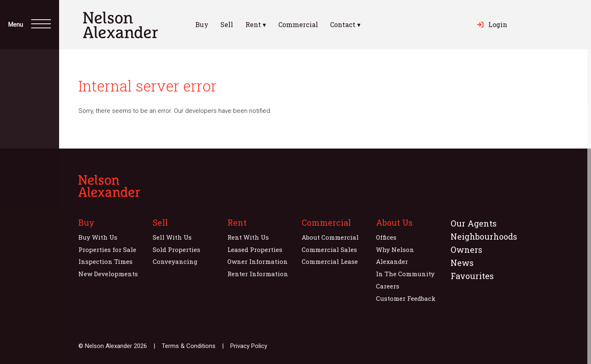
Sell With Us (172, 237)
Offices (386, 237)
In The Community (405, 274)
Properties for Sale (107, 250)
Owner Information (258, 261)
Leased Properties (255, 250)
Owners (466, 250)
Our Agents (474, 223)
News (462, 263)
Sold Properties (176, 250)
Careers (388, 286)
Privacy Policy (249, 346)
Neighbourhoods (484, 236)
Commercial (298, 24)
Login (492, 24)
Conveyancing (175, 261)
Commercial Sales (329, 250)
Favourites (472, 276)
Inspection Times (105, 261)
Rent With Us (248, 237)
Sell (227, 24)
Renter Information (258, 274)
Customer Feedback (406, 298)
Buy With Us (98, 237)
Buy (202, 24)
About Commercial (330, 237)
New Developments (108, 274)
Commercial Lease (330, 261)
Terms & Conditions (189, 346)
